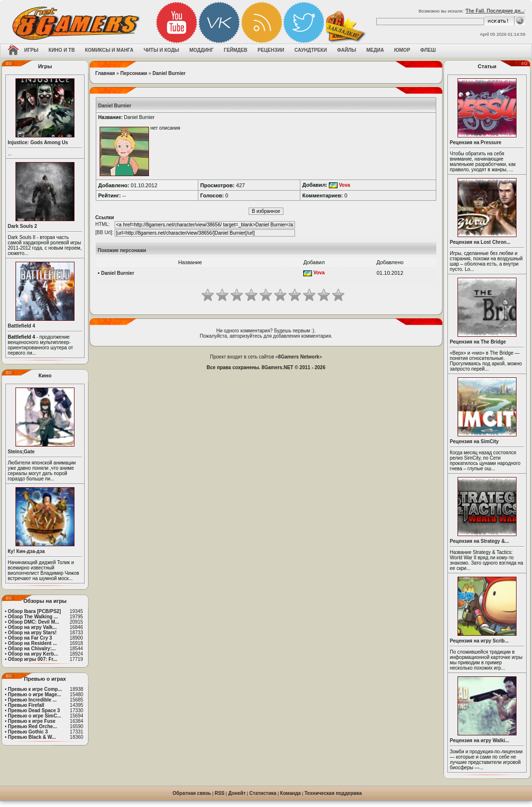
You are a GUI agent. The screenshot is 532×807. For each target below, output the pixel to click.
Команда (290, 793)
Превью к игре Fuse (31, 721)
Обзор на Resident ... (32, 643)
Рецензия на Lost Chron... (480, 242)
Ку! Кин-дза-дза (26, 551)
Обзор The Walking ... (33, 617)
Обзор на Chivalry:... (32, 649)
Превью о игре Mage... (34, 695)
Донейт (237, 793)
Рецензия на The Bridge (478, 342)
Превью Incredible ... (32, 700)
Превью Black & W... (32, 737)
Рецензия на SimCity (474, 441)
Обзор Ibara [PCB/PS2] (34, 611)
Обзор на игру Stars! (32, 633)
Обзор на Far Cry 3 (30, 638)
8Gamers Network (299, 357)
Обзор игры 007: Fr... (32, 659)
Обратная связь (192, 793)
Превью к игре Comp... (35, 689)
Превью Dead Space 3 (34, 710)
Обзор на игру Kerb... (33, 654)
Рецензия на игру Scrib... (479, 641)
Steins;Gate (21, 452)
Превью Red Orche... (32, 726)
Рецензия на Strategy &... (479, 541)
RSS (220, 793)
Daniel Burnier (169, 73)
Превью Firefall (26, 705)
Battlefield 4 (22, 326)
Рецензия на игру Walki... (480, 740)
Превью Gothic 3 (28, 732)
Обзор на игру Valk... (32, 627)
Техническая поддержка (333, 793)
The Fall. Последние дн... (495, 11)
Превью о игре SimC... (34, 716)
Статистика (263, 793)
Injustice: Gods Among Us (38, 142)
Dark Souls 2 (22, 226)
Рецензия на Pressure (476, 142)
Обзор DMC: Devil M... (33, 622)
